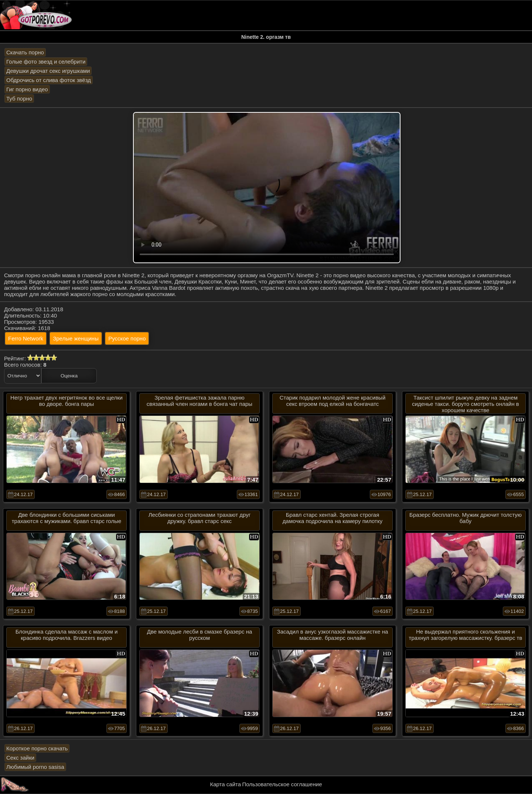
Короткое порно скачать (37, 748)
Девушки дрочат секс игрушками (48, 71)
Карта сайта (226, 784)
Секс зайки (20, 758)
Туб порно (19, 99)
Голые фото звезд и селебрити (46, 62)
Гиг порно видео (27, 89)
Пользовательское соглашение (282, 784)
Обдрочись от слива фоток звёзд (49, 80)
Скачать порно (25, 52)
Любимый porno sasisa (35, 767)
